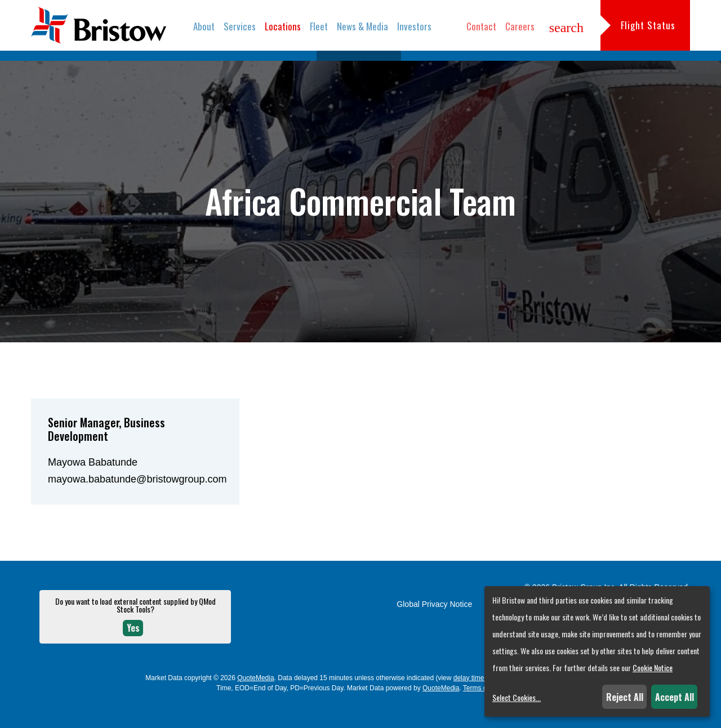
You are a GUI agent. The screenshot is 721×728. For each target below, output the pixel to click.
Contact (481, 26)
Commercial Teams (359, 67)
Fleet (319, 26)
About (204, 26)
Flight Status (648, 25)
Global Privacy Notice (434, 628)
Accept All (675, 697)
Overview (290, 67)
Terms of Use (483, 712)
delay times (471, 702)
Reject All (625, 697)
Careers (520, 26)
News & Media (362, 26)
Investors (414, 26)
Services (240, 26)
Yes (133, 651)
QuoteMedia (255, 702)
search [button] (566, 28)
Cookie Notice (653, 667)
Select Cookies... (517, 697)
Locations (283, 26)
